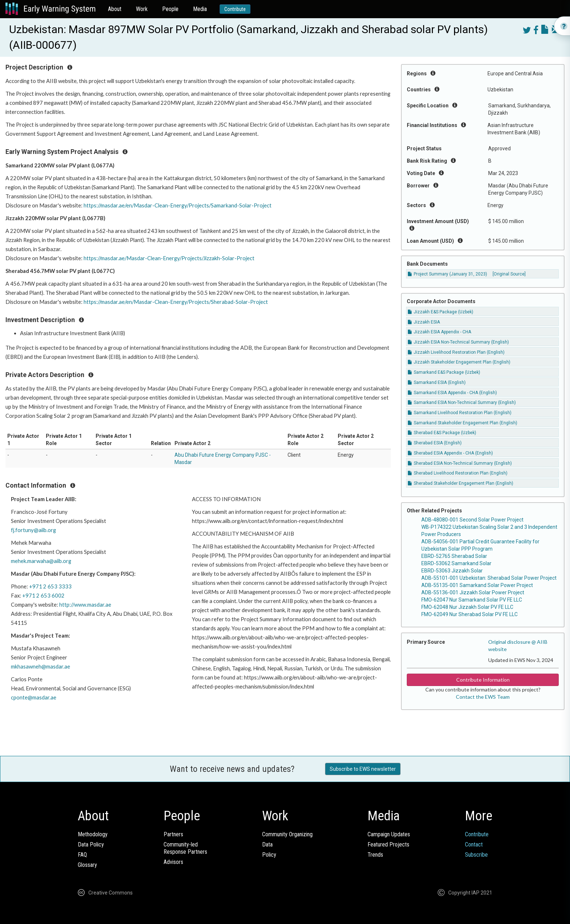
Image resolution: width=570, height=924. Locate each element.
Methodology (93, 834)
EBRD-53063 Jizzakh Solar (452, 571)
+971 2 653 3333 (50, 586)
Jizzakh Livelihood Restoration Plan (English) (456, 352)
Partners (173, 834)
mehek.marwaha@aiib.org (41, 561)
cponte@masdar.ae (34, 697)
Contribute (235, 9)
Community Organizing (287, 834)
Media (200, 9)
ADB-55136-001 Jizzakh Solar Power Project (473, 592)
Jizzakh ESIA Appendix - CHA (439, 332)
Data (267, 844)
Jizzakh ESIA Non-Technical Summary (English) (458, 342)
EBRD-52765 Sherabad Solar (454, 556)
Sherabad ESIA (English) (435, 443)
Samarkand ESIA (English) (437, 382)
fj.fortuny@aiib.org (33, 530)
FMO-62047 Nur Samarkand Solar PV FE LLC (472, 600)
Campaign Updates (389, 834)
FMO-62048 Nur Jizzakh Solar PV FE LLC (467, 607)
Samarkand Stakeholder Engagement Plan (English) (463, 423)
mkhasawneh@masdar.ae (41, 667)
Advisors (173, 862)
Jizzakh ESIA (424, 322)
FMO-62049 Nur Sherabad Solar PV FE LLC (469, 614)
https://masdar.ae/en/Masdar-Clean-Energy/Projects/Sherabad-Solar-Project (176, 302)
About (115, 9)
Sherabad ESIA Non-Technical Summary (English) (460, 463)
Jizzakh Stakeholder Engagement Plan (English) (459, 362)
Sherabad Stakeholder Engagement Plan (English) (461, 483)
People (170, 9)
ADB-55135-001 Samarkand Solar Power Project (477, 585)
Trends (375, 855)
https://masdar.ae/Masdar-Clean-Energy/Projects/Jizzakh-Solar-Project (169, 258)
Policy (269, 855)
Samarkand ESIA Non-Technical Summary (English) (462, 402)
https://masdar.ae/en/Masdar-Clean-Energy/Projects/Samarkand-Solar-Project (178, 205)
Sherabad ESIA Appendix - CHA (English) (450, 453)
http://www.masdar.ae (85, 605)
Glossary (87, 865)
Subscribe (476, 855)
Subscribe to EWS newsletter (363, 769)
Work (142, 9)
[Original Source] (509, 274)
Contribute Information (483, 680)
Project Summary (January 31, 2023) (447, 274)
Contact (474, 844)
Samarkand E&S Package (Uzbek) (444, 372)
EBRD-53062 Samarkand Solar (456, 563)
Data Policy (91, 844)
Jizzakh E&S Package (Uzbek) (441, 312)
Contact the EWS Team (483, 697)
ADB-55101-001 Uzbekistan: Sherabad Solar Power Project (489, 578)
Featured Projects (388, 844)
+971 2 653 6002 (43, 596)
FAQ (82, 855)
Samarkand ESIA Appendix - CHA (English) (452, 393)
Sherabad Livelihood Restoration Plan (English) (458, 473)
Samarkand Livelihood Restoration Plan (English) (460, 413)
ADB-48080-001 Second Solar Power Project (472, 520)
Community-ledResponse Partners (185, 848)
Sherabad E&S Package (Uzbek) (442, 433)
